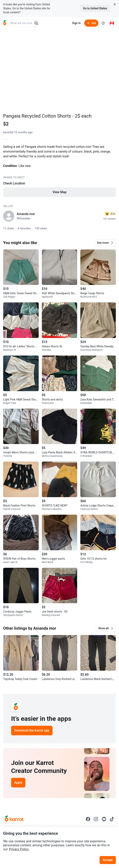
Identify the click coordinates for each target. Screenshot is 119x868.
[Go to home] (5, 23)
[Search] (36, 23)
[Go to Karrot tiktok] (112, 819)
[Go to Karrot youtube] (104, 819)
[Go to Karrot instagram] (96, 819)
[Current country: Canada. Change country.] (112, 23)
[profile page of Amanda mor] (9, 216)
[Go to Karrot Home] (14, 819)
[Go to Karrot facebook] (88, 819)
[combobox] (21, 23)
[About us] (103, 23)
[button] (105, 243)
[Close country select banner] (115, 4)
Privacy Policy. (19, 849)
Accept (108, 860)
